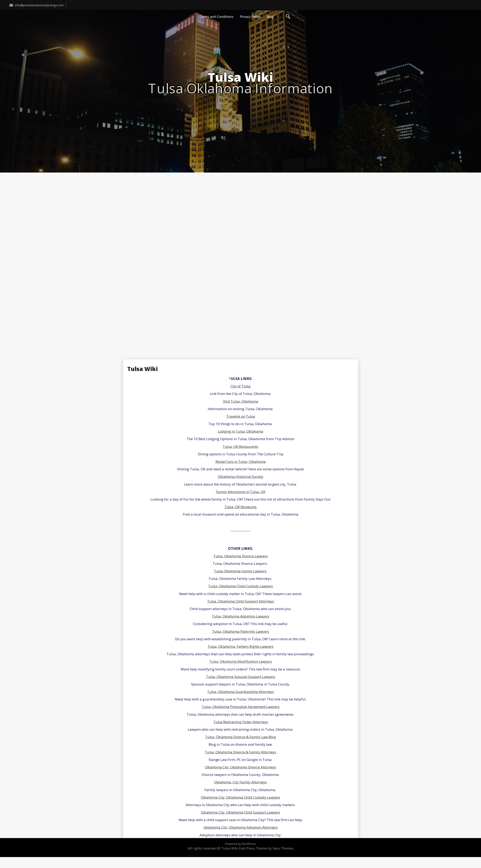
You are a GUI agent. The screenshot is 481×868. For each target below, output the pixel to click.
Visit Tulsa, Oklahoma (241, 717)
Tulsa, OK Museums (240, 822)
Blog (270, 17)
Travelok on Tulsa (241, 732)
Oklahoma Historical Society (241, 792)
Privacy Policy (250, 17)
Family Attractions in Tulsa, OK (241, 807)
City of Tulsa (240, 702)
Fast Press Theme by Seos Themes (266, 848)
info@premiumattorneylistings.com (36, 5)
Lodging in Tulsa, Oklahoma (241, 747)
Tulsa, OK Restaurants (240, 762)
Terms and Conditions (216, 17)
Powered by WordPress (241, 844)
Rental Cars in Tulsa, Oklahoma (241, 777)
